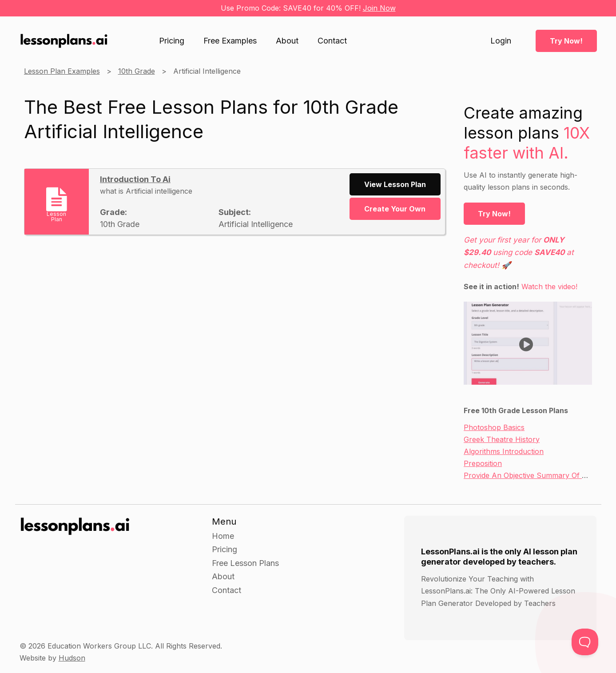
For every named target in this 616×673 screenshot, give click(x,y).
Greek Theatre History (502, 439)
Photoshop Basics (494, 427)
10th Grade (137, 71)
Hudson (72, 658)
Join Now (379, 8)
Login (501, 41)
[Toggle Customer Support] (585, 642)
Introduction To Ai (135, 179)
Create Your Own (395, 209)
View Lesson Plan (395, 184)
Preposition (483, 463)
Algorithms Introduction (504, 451)
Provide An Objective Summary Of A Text (534, 475)
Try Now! (566, 41)
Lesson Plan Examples (62, 71)
